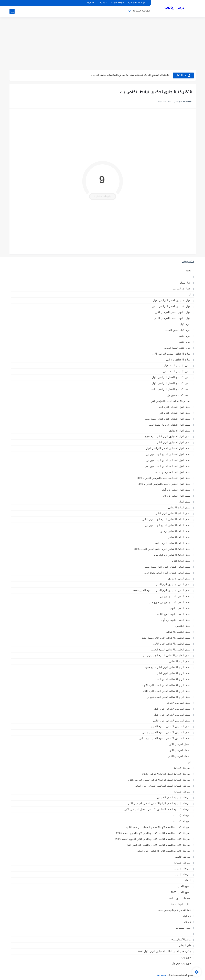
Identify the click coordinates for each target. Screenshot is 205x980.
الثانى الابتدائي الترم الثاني (177, 371)
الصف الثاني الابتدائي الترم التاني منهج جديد (168, 573)
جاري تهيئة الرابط (103, 197)
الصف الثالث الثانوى (180, 561)
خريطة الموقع (117, 3)
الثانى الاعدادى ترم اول (179, 395)
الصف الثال (185, 502)
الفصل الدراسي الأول (180, 744)
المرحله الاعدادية (182, 868)
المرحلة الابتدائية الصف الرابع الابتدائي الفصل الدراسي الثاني (159, 780)
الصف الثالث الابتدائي (180, 507)
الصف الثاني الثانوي (181, 608)
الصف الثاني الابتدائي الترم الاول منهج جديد (168, 567)
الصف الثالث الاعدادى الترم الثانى (173, 543)
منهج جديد (186, 957)
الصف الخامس (183, 626)
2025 (188, 271)
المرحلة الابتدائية (141, 11)
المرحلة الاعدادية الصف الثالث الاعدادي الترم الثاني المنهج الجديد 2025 (153, 839)
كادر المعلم (185, 945)
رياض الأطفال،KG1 (181, 940)
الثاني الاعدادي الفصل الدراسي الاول (172, 383)
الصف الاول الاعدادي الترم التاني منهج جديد (168, 436)
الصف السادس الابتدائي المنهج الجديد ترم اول (167, 732)
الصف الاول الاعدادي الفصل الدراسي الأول (169, 448)
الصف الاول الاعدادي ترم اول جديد (173, 472)
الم (190, 762)
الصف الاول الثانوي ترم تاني (176, 496)
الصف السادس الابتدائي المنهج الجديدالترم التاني (165, 738)
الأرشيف (103, 3)
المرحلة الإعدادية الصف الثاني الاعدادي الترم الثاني (164, 851)
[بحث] (12, 11)
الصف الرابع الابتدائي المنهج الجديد (173, 679)
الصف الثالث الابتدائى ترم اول (175, 531)
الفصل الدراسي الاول (180, 750)
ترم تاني (187, 922)
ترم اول (187, 916)
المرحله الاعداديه (182, 874)
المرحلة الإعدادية (182, 815)
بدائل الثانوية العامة (181, 904)
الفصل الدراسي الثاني (179, 756)
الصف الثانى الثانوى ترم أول (176, 620)
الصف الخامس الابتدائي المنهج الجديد (171, 650)
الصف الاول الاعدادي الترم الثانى (174, 442)
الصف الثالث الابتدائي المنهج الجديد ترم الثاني (167, 519)
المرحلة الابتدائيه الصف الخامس (174, 797)
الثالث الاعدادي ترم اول (179, 360)
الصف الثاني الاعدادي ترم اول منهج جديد (170, 602)
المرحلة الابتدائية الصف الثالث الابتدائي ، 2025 (167, 774)
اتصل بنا (90, 3)
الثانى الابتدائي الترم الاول (178, 365)
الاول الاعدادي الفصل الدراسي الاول (172, 300)
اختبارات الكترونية (182, 289)
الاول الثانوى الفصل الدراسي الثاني (172, 318)
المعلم (188, 880)
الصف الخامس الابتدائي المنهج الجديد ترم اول (167, 655)
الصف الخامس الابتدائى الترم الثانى (172, 644)
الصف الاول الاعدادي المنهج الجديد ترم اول (168, 460)
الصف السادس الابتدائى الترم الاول (173, 715)
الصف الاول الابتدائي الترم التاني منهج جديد (168, 419)
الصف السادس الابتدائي (179, 703)
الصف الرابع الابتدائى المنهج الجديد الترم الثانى (166, 691)
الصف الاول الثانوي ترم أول (177, 490)
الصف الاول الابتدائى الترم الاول (174, 413)
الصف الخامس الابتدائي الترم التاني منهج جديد (166, 638)
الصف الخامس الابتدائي (179, 632)
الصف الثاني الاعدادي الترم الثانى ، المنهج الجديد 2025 (162, 590)
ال (190, 294)
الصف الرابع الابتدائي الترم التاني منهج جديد (168, 667)
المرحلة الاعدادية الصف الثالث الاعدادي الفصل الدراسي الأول (158, 845)
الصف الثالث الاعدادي (179, 537)
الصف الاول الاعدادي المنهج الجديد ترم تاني (168, 466)
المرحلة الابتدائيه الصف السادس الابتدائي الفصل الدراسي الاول (158, 809)
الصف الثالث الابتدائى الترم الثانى (173, 513)
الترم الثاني (185, 342)
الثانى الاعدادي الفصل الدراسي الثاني (171, 389)
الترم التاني (185, 336)
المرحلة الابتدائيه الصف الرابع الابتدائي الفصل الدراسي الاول (159, 803)
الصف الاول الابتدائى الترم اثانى (175, 407)
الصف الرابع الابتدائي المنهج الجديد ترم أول (168, 697)
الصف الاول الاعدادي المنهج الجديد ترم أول (168, 454)
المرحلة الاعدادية (182, 821)
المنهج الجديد (184, 886)
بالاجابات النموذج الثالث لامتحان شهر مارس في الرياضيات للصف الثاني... (130, 75)
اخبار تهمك (185, 283)
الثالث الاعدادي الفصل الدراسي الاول (171, 354)
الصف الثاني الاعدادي (180, 579)
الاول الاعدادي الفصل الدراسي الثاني (172, 306)
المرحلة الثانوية (183, 857)
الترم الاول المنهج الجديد (178, 330)
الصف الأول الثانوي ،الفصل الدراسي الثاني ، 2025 (165, 484)
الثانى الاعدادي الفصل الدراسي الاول (172, 377)
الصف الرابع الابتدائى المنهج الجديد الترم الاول (167, 685)
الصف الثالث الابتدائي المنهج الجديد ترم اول (168, 525)
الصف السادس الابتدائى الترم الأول (173, 709)
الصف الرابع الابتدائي (180, 661)
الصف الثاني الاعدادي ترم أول (175, 596)
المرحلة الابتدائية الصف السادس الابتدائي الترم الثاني (163, 786)
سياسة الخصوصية (137, 3)
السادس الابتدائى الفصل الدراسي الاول (170, 401)
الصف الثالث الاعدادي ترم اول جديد (172, 555)
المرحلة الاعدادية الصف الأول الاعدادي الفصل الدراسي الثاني (159, 827)
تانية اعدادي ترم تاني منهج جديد (175, 910)
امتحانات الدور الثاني (180, 898)
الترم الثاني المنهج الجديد (178, 348)
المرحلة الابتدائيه (182, 792)
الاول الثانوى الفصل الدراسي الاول (173, 312)
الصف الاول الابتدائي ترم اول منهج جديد (170, 425)
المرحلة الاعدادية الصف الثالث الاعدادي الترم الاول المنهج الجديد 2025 (154, 833)
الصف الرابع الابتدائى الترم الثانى (174, 673)
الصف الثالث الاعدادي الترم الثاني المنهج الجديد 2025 (163, 549)
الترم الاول (186, 324)
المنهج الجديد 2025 (181, 892)
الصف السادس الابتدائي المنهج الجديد (171, 726)
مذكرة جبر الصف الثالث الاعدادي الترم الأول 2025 (165, 951)
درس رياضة (174, 8)
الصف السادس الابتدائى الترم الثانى (172, 721)
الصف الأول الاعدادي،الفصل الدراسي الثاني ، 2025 (164, 478)
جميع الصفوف (184, 928)
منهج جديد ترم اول (182, 963)
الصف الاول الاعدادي (180, 431)
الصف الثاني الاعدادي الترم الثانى (173, 584)
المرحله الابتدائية (182, 863)
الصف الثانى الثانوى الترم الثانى (174, 614)
